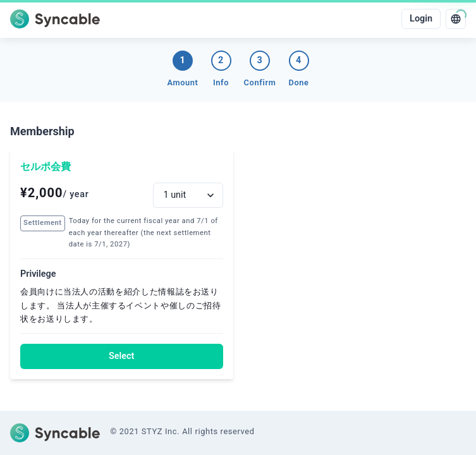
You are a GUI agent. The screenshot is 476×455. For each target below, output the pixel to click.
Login (421, 19)
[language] (456, 19)
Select (121, 356)
